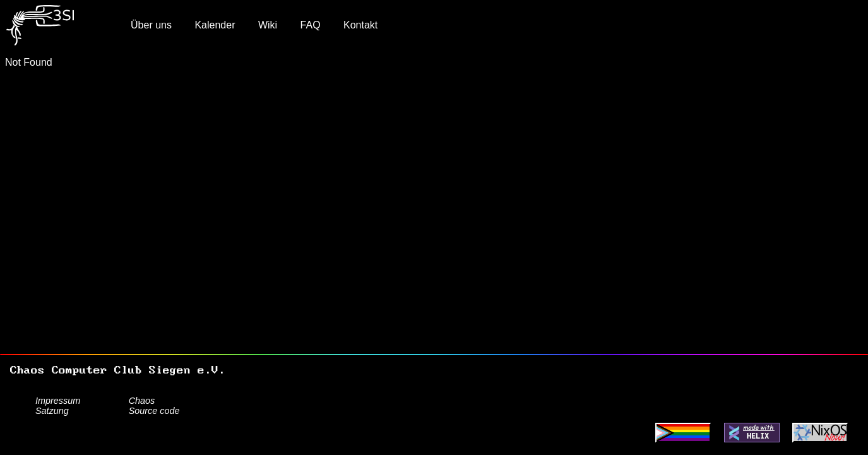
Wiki (268, 25)
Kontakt (360, 25)
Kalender (215, 25)
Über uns (151, 25)
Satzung (52, 411)
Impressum (58, 401)
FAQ (311, 25)
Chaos (142, 401)
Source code (154, 411)
